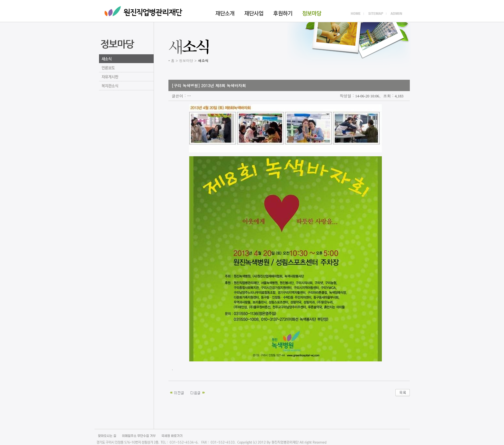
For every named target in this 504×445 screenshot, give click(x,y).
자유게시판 (126, 77)
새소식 (126, 59)
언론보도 (126, 68)
